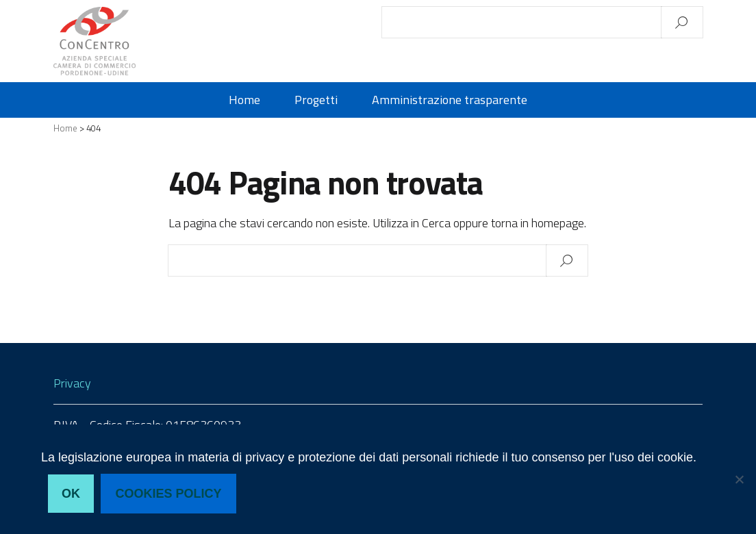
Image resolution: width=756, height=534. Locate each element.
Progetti (316, 100)
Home (244, 100)
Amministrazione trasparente (450, 100)
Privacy (72, 383)
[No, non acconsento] (739, 479)
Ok (71, 494)
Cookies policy (169, 494)
